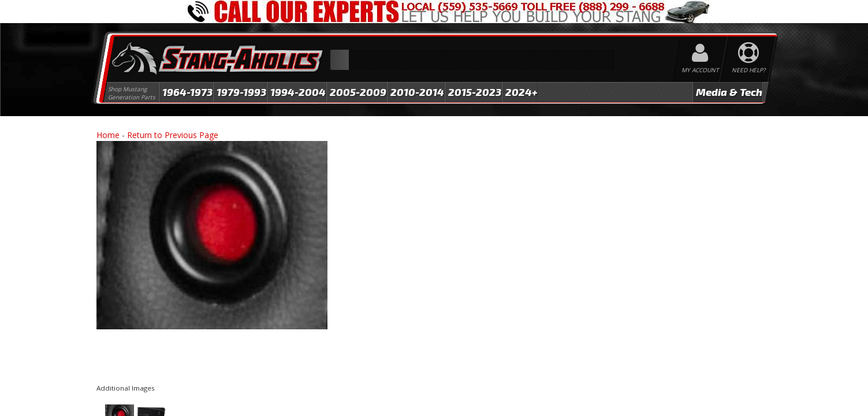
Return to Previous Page (173, 135)
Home (108, 135)
